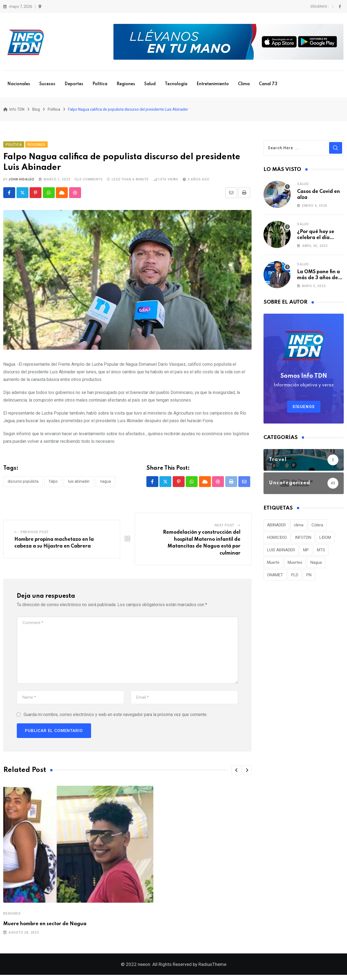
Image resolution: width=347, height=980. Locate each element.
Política (100, 84)
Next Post (224, 528)
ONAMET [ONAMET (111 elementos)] (275, 577)
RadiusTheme (212, 969)
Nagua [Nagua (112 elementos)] (316, 565)
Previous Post (35, 534)
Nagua (105, 484)
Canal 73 (268, 84)
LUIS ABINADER (79, 484)
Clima (244, 84)
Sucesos (47, 84)
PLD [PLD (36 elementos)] (295, 577)
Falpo (53, 484)
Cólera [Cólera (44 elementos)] (317, 527)
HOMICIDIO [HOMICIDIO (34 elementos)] (277, 540)
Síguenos (304, 409)
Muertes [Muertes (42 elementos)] (295, 565)
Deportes (74, 84)
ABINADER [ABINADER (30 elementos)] (276, 527)
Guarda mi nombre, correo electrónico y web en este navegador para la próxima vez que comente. (115, 717)
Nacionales (19, 84)
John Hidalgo (21, 182)
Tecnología (176, 84)
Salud (150, 84)
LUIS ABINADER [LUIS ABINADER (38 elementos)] (281, 552)
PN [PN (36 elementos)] (309, 577)
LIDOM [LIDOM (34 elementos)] (325, 540)
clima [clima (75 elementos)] (299, 527)
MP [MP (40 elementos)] (306, 552)
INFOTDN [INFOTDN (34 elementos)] (303, 540)
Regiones (126, 84)
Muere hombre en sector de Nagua (45, 927)
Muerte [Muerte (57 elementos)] (273, 565)
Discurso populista (23, 484)
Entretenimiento (213, 84)
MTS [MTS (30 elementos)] (321, 552)
